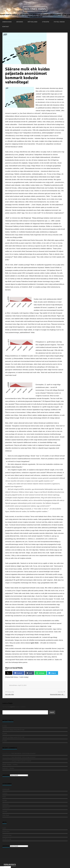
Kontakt (6, 27)
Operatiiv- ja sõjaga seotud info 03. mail (13, 737)
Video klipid (6, 815)
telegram (52, 673)
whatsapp (40, 673)
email (29, 673)
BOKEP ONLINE (7, 765)
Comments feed (7, 835)
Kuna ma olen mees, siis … (57, 694)
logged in (12, 707)
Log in (4, 828)
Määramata (6, 804)
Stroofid (46, 22)
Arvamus (20, 22)
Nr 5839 (5, 741)
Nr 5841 (5, 726)
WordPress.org (7, 839)
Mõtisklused (33, 22)
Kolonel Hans (35, 9)
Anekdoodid (7, 22)
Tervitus (15, 765)
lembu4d (5, 768)
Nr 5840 (5, 733)
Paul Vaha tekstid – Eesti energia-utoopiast (23, 753)
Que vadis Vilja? (10, 694)
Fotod (4, 797)
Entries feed (6, 832)
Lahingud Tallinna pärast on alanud (21, 761)
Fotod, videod (59, 22)
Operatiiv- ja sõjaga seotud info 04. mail (13, 730)
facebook (18, 673)
